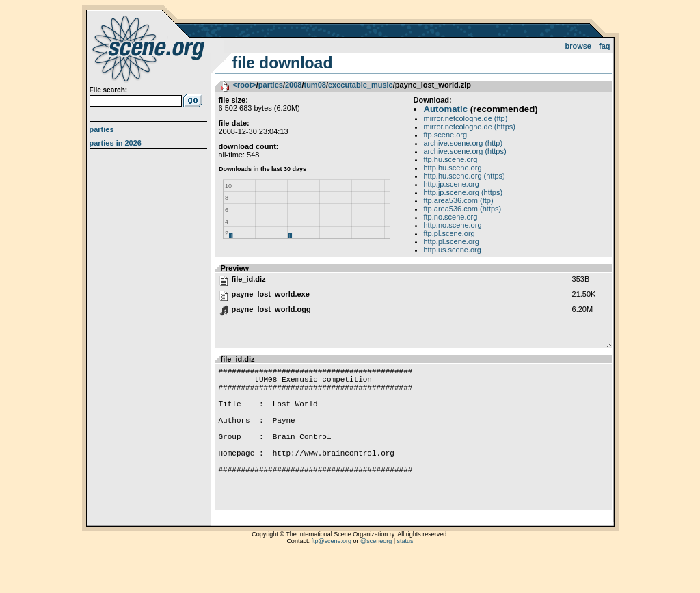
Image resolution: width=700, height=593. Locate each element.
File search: (109, 90)
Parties (102, 129)
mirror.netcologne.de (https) (470, 127)
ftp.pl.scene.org (449, 233)
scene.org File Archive (150, 48)
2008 (293, 85)
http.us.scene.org (453, 250)
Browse (578, 46)
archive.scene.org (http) (463, 143)
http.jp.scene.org (452, 184)
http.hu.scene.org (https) (465, 176)
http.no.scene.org (453, 225)
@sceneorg (376, 576)
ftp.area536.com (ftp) (459, 200)
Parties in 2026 (116, 143)
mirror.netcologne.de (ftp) (466, 118)
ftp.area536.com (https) (463, 209)
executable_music (361, 85)
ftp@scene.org (331, 576)
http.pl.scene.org (452, 241)
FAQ (605, 46)
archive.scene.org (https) (465, 151)
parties (271, 85)
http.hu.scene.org (453, 168)
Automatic (446, 109)
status (405, 576)
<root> (245, 85)
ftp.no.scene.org (451, 217)
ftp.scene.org (446, 135)
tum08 (314, 85)
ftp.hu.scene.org (451, 159)
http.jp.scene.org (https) (463, 192)
